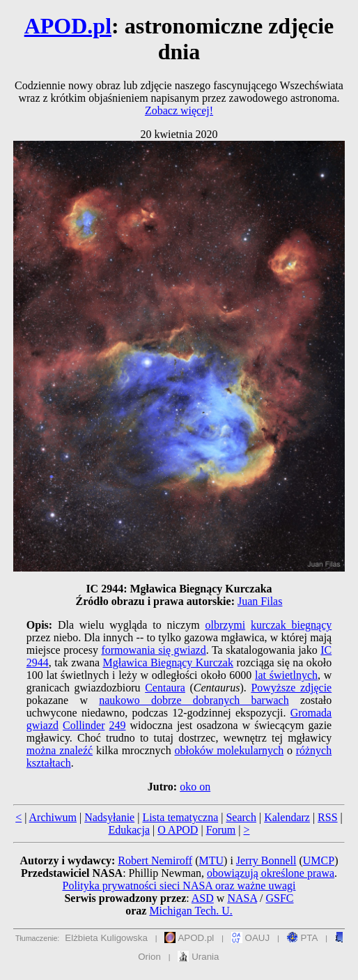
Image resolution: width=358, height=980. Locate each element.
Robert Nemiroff (155, 860)
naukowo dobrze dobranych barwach (194, 700)
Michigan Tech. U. (190, 911)
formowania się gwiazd (153, 650)
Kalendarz (287, 817)
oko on (195, 787)
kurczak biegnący (291, 625)
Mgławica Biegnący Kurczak (168, 663)
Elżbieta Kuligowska (106, 938)
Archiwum (53, 817)
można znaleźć (60, 750)
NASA (242, 898)
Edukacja (129, 830)
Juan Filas (260, 601)
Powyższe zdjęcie (291, 688)
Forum (221, 830)
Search (241, 817)
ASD (203, 898)
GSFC (280, 898)
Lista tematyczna (180, 817)
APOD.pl (68, 26)
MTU (211, 860)
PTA (303, 938)
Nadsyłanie (109, 817)
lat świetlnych (286, 675)
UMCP (319, 860)
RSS (327, 817)
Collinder (84, 725)
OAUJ (250, 938)
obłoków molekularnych (229, 750)
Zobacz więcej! (179, 110)
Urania (198, 957)
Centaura (165, 688)
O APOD (178, 830)
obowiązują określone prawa (271, 873)
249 (118, 725)
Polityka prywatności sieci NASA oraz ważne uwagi (179, 886)
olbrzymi (225, 625)
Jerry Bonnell (266, 860)
